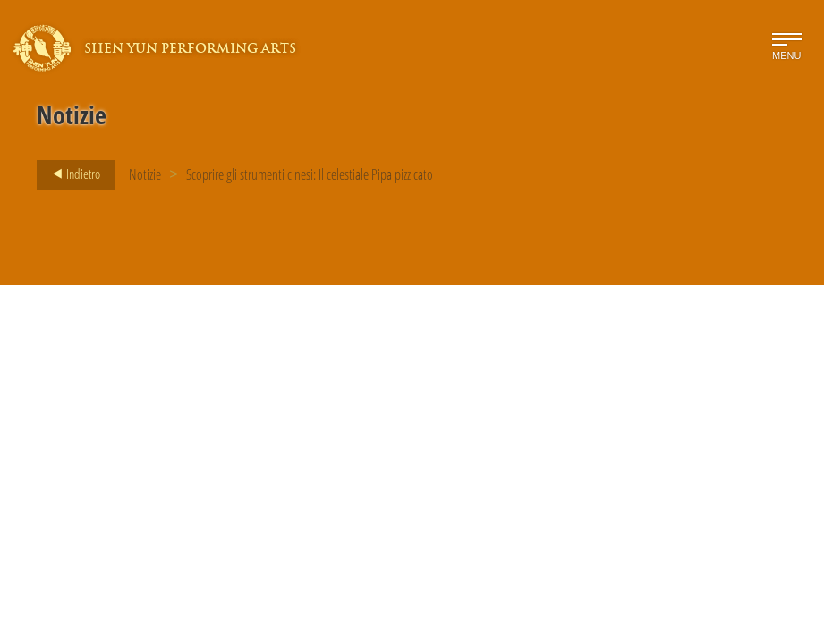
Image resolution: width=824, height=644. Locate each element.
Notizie (145, 174)
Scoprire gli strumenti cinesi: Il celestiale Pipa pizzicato (310, 174)
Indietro (71, 174)
